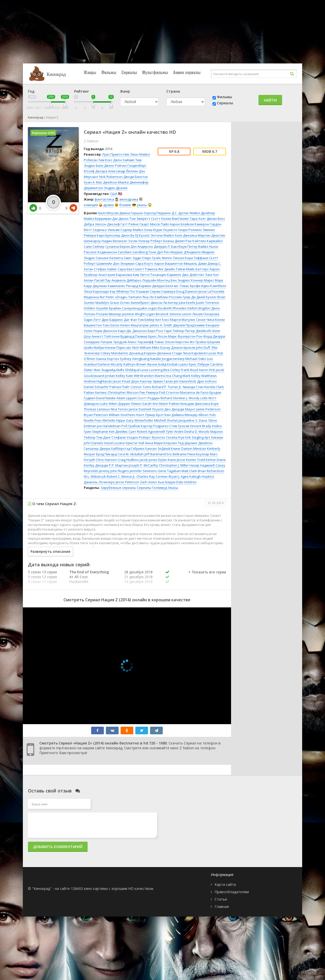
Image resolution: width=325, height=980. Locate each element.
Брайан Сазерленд (124, 308)
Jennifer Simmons (143, 471)
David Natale (106, 398)
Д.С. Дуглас (180, 213)
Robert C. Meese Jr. (121, 476)
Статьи (221, 899)
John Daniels (93, 443)
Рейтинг (82, 91)
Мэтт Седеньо (95, 230)
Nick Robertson (111, 177)
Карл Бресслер (109, 235)
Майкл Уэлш (143, 230)
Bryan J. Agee (179, 476)
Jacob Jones (149, 460)
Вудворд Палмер (134, 336)
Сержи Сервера (163, 291)
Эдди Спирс (142, 258)
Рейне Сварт (139, 224)
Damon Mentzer (194, 449)
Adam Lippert (126, 398)
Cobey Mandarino (114, 353)
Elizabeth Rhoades (172, 308)
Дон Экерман (124, 263)
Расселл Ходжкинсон (100, 252)
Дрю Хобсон (207, 381)
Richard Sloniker (173, 398)
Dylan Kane (167, 460)
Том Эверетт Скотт (145, 219)
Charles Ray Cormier (152, 476)
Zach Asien (148, 482)
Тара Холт (198, 219)
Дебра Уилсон (95, 224)
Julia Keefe (187, 303)
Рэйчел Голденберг (131, 165)
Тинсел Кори (183, 258)
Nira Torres (119, 409)
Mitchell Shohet (166, 420)
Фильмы (109, 72)
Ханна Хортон (107, 359)
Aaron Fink (207, 370)
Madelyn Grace (107, 303)
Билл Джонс (105, 165)
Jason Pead (121, 381)
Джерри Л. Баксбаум (170, 246)
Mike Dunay (161, 347)
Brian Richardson (211, 471)
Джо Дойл (190, 275)
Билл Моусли (108, 213)
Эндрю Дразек (116, 188)
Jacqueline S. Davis (193, 420)
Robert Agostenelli (151, 431)
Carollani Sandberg (133, 252)
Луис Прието (112, 154)
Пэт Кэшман (140, 291)
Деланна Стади (169, 353)
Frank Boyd (189, 370)
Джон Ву (128, 235)
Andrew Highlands (98, 381)
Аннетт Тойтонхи (106, 336)
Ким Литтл (141, 275)
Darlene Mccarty (110, 364)
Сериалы (129, 72)
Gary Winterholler (140, 420)
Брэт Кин (163, 415)
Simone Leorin (180, 314)
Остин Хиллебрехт (135, 303)
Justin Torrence (208, 303)
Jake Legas (149, 308)
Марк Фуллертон (182, 336)
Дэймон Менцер (184, 415)
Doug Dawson (187, 291)
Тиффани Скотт (206, 258)
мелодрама (129, 199)
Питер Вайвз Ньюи (203, 246)
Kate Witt (133, 376)
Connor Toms (141, 387)
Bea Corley (172, 370)
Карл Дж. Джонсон (132, 331)
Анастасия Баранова (115, 275)
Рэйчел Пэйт (120, 387)
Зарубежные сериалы (118, 488)
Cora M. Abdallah (131, 454)
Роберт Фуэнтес (152, 437)
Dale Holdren (186, 482)
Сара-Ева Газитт (131, 269)
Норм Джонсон (105, 331)
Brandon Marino (153, 376)
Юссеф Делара (96, 171)
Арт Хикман (214, 437)
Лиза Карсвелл (195, 353)
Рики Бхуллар (198, 454)
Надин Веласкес (115, 241)
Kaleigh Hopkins (202, 476)
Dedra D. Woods (197, 431)
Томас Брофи (190, 286)
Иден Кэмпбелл (214, 286)
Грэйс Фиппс (162, 258)
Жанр (125, 91)
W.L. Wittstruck (95, 476)
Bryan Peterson (96, 415)
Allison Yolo (207, 415)
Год (31, 91)
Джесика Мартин (197, 235)
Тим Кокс (105, 160)
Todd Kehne (206, 460)
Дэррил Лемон (130, 404)
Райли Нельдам (181, 404)
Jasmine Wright (133, 314)
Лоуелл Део (161, 409)
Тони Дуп (156, 252)
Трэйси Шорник (208, 342)
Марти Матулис (183, 320)
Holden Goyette (96, 308)
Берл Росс (155, 331)
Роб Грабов (131, 426)
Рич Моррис (173, 252)
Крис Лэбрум (199, 364)
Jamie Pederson (208, 409)
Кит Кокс (162, 320)
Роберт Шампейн (98, 263)
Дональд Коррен (143, 353)
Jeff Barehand (155, 454)
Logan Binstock (157, 314)
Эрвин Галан (163, 381)
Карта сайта (225, 884)
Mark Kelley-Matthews (200, 376)
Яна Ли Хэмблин (155, 297)
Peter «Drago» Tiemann (124, 297)
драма (109, 205)
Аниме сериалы (187, 72)
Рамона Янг (154, 269)
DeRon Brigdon (199, 308)
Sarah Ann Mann (155, 404)
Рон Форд (204, 336)
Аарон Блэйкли (182, 224)
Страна (173, 91)
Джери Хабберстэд (115, 449)
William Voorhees (122, 415)
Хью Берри (167, 482)
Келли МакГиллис (175, 219)
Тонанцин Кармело (166, 275)
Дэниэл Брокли (183, 347)
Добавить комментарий (58, 847)
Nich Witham (142, 347)
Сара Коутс (144, 263)
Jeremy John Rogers (114, 471)
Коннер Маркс (202, 280)
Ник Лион (131, 154)
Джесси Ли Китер (164, 303)
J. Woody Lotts (197, 398)
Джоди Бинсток (136, 177)
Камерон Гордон (208, 224)
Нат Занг (205, 275)
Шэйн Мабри (94, 347)
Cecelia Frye (175, 437)
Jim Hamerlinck (185, 381)
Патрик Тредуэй (114, 342)
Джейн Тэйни (175, 269)
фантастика (104, 199)
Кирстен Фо (185, 342)
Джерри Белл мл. (165, 286)
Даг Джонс (120, 219)
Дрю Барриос (112, 320)
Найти (270, 100)
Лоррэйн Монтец (156, 280)
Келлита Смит (121, 258)
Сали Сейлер (94, 246)
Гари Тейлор (174, 331)
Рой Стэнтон (169, 392)
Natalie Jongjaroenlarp (167, 359)
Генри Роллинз (190, 230)
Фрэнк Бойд (157, 364)
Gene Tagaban (169, 471)
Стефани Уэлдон (125, 437)
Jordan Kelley (115, 376)
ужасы (142, 205)
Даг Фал (130, 320)
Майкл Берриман (98, 219)
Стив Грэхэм (179, 426)
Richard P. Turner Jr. (167, 387)
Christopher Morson (123, 392)
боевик (125, 205)
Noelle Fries (93, 420)
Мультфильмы (155, 72)
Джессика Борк (207, 404)
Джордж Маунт (183, 409)
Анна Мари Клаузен (161, 443)
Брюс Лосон (158, 336)
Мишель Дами (195, 263)
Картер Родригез (155, 426)
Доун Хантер (141, 381)
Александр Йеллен (123, 171)
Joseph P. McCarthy (143, 465)
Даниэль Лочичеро (99, 482)
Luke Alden (109, 404)
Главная (222, 907)
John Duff (203, 347)
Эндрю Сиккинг (96, 258)
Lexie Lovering (151, 370)
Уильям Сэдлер (120, 230)
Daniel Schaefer (96, 387)
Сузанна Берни (117, 246)
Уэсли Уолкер (139, 241)
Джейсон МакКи (116, 182)
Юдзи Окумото (165, 230)
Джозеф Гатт (117, 224)
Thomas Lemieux (97, 409)
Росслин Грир (180, 297)
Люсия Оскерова (206, 314)
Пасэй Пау (102, 280)
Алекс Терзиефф (141, 342)
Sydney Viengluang (134, 359)
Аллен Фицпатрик (135, 325)
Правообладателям (232, 892)
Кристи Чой (135, 443)
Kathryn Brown (135, 364)
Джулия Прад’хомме (189, 325)
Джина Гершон (131, 213)
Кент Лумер (146, 415)
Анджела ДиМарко (126, 280)
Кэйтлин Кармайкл (208, 241)
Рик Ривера (149, 392)
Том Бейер (146, 320)
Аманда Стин (193, 387)
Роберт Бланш (162, 241)
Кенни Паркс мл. (118, 347)
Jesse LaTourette (212, 291)
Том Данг (103, 437)
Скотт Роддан (149, 398)
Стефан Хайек (105, 269)
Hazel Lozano (114, 443)
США (114, 194)
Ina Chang (174, 376)
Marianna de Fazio (194, 392)
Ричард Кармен (139, 286)
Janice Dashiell (140, 409)
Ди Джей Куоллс (204, 297)
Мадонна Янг (94, 297)
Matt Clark (189, 471)
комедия (91, 205)
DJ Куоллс (142, 235)
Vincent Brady (201, 426)
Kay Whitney (119, 291)
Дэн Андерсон (142, 246)
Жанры (90, 72)
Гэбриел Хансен (144, 449)
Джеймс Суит (126, 431)
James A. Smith (161, 325)
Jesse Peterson (127, 482)
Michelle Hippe (114, 420)
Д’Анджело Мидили (199, 252)
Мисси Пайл (159, 224)
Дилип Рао (183, 241)
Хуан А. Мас (93, 182)
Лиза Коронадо (96, 291)
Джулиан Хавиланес (109, 286)
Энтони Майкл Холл (166, 235)
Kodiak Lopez (177, 364)
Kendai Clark (214, 387)
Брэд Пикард (106, 454)
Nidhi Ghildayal (128, 370)
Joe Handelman (109, 426)
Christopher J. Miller (174, 465)
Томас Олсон (165, 342)
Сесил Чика (205, 320)
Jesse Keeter (186, 460)
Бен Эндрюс (180, 280)
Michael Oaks (196, 359)
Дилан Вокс (216, 219)
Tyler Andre (175, 431)
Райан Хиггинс (95, 392)
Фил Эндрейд (105, 370)
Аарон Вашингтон (169, 263)
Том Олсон (111, 325)
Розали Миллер (109, 314)
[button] (207, 577)
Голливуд (160, 488)
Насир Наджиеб (202, 465)
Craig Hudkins (128, 460)
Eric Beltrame (177, 454)
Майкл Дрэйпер (202, 213)
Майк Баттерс (197, 269)
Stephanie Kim (103, 431)
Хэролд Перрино (157, 213)
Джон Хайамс (124, 160)
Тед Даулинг (188, 443)
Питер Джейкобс (198, 331)
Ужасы (173, 488)
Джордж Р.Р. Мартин (112, 465)
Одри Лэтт (92, 320)
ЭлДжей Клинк (169, 449)
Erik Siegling (194, 437)
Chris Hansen (106, 460)
